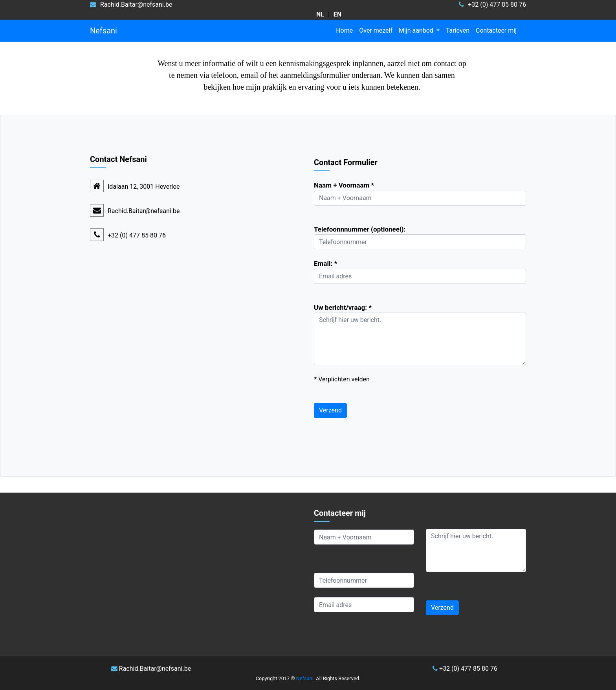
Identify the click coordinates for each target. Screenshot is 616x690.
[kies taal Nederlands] (320, 15)
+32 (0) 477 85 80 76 (465, 669)
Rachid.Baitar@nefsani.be (144, 211)
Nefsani (104, 31)
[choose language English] (337, 15)
